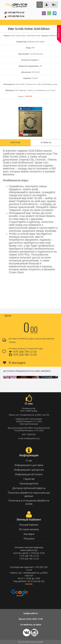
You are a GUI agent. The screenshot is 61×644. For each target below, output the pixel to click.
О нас (29, 460)
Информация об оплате (29, 474)
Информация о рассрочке (29, 470)
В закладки (14, 363)
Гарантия (29, 479)
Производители (29, 483)
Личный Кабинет (29, 525)
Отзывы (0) (46, 142)
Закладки (29, 534)
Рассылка (29, 539)
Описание (15, 142)
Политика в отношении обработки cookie (29, 502)
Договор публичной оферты (29, 488)
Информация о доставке (29, 465)
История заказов (29, 529)
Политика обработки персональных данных (29, 494)
